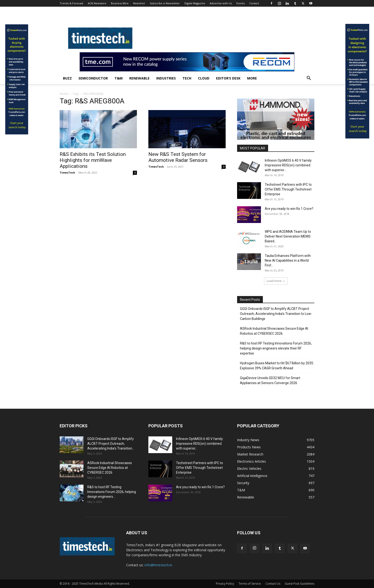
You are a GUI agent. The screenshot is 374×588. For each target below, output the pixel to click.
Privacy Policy (225, 584)
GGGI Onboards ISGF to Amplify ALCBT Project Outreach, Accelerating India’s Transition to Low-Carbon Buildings (276, 314)
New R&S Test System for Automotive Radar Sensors (178, 157)
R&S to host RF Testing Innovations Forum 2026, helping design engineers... (112, 492)
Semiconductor (93, 78)
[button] (309, 79)
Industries (166, 78)
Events (241, 3)
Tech (187, 78)
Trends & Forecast (71, 3)
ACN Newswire (97, 3)
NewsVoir (139, 3)
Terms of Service (250, 584)
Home (64, 94)
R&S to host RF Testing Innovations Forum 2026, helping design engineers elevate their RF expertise (276, 348)
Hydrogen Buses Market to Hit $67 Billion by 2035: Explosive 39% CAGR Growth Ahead (277, 366)
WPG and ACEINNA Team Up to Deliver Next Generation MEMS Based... (288, 236)
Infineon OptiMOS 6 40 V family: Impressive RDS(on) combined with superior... (288, 165)
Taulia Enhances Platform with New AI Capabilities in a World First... (288, 260)
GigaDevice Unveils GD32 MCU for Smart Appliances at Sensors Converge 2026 (270, 380)
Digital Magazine (195, 3)
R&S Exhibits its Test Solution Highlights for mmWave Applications (93, 160)
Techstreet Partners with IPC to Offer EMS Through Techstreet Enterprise (288, 189)
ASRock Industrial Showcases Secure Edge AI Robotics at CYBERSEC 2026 (274, 331)
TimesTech (67, 172)
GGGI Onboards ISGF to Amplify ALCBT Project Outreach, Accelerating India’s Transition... (111, 444)
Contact (254, 3)
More (252, 78)
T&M (119, 78)
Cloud (204, 78)
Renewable (139, 78)
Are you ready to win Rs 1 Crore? (289, 209)
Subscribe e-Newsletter (165, 3)
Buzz (67, 78)
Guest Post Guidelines (300, 584)
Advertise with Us (221, 3)
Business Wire (120, 3)
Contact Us (273, 584)
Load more (276, 281)
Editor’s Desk (228, 78)
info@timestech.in (158, 565)
